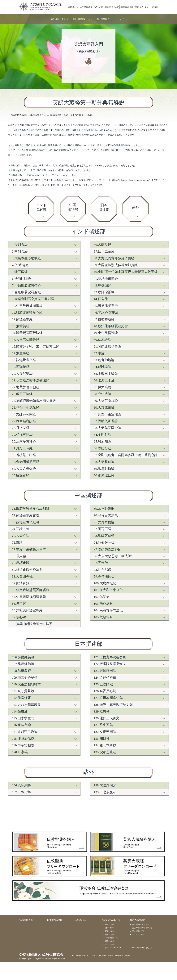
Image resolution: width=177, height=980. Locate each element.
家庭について (110, 959)
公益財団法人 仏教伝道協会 (41, 973)
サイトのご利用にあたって (142, 966)
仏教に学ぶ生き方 (112, 7)
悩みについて (110, 953)
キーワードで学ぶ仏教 (113, 966)
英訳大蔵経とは (127, 7)
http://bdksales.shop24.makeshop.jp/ (131, 180)
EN (156, 7)
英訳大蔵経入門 (138, 949)
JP (153, 7)
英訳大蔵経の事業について (142, 946)
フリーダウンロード (76, 185)
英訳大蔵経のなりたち (140, 943)
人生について (110, 943)
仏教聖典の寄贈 (86, 7)
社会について (110, 963)
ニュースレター (138, 953)
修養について (110, 949)
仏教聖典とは (73, 7)
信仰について (110, 946)
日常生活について (111, 956)
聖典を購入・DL (141, 7)
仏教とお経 (98, 7)
